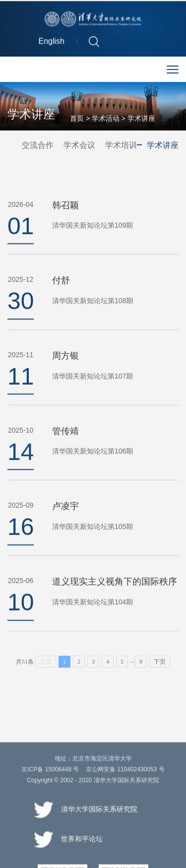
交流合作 (38, 145)
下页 (160, 667)
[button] (94, 42)
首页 (77, 119)
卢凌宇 (65, 518)
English (52, 42)
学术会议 (79, 145)
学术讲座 (141, 119)
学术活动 (106, 119)
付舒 (61, 292)
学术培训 (121, 145)
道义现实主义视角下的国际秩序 (115, 593)
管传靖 (65, 442)
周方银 (65, 367)
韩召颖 (65, 216)
